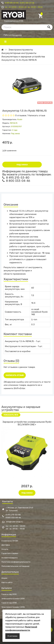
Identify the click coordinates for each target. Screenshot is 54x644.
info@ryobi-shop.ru (12, 522)
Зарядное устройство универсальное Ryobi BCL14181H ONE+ (27, 423)
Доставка (6, 545)
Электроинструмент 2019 (13, 599)
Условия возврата (9, 558)
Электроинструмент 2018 (13, 607)
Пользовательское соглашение (15, 566)
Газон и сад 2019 (9, 594)
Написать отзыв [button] (15, 375)
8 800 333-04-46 (27, 3)
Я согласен (12, 636)
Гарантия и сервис (10, 553)
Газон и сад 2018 (9, 603)
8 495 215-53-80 (12, 3)
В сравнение (9, 150)
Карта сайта (7, 582)
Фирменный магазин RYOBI (14, 16)
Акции (4, 578)
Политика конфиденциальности (16, 562)
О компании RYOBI (10, 541)
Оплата (5, 549)
